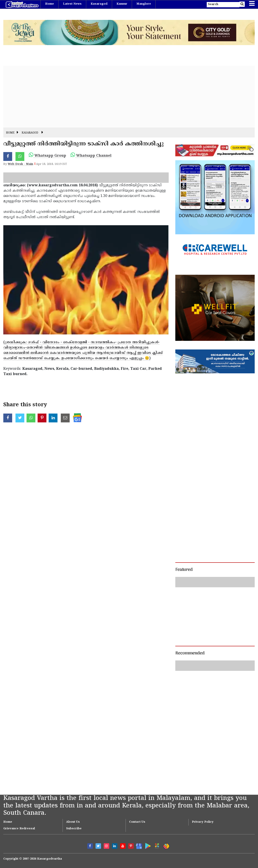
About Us (73, 822)
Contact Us (137, 822)
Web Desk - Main (20, 164)
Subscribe (74, 829)
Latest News (72, 4)
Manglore (144, 4)
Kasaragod (99, 4)
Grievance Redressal (19, 829)
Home (50, 4)
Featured (184, 570)
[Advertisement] (129, 97)
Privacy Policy (203, 822)
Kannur (122, 4)
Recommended (190, 653)
